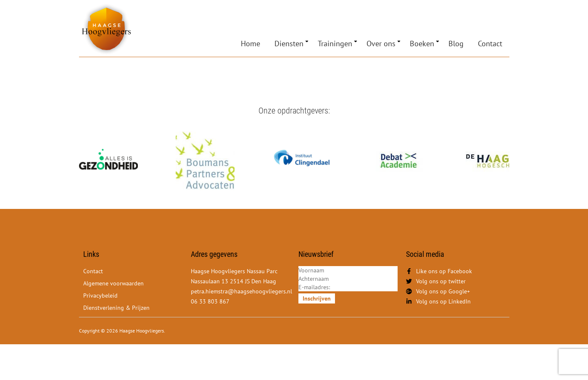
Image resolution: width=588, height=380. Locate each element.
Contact (490, 44)
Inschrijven (317, 298)
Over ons (381, 44)
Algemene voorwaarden (113, 283)
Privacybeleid (100, 296)
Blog (456, 44)
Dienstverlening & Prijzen (116, 308)
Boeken (422, 44)
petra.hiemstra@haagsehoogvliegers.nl (241, 291)
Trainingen (335, 44)
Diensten (289, 44)
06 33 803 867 (210, 301)
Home (250, 44)
